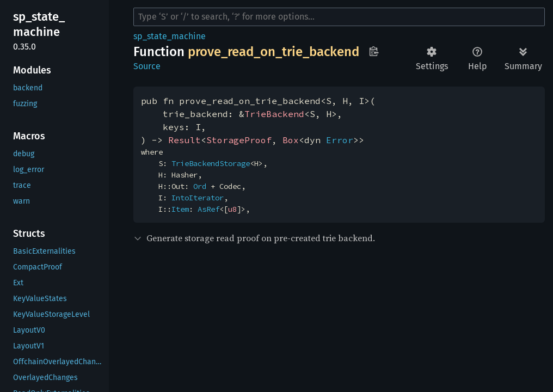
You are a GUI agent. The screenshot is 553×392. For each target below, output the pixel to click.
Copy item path (374, 51)
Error (340, 140)
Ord (200, 186)
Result (185, 140)
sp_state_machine (170, 36)
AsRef (208, 209)
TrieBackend (274, 114)
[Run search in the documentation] (339, 17)
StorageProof (239, 140)
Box (291, 140)
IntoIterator (198, 198)
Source (147, 66)
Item (180, 209)
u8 (232, 209)
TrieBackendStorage (211, 163)
